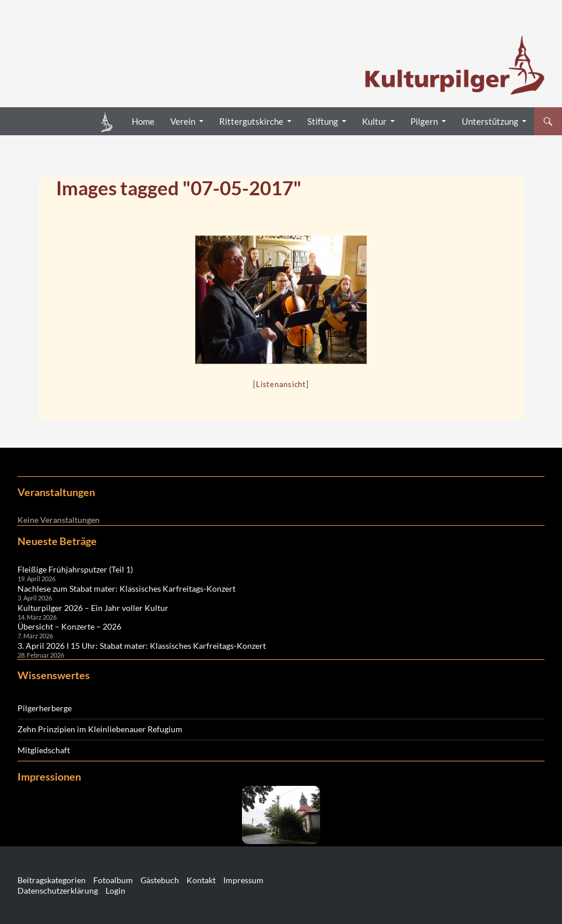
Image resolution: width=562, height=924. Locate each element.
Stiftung (323, 121)
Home (143, 121)
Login (115, 890)
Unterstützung (490, 121)
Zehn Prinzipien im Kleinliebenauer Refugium (100, 729)
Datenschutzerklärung (58, 890)
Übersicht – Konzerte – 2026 (69, 626)
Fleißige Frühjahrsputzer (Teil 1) (75, 569)
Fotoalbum (113, 880)
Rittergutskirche (251, 121)
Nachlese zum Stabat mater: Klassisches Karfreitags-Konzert (127, 589)
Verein (183, 121)
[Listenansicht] (281, 384)
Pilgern (424, 121)
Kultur (374, 121)
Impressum (243, 880)
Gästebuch (160, 880)
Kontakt (201, 880)
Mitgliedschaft (44, 750)
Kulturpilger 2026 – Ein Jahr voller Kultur (93, 608)
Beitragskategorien (52, 880)
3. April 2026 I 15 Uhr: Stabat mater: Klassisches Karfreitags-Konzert (142, 646)
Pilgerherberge (45, 708)
